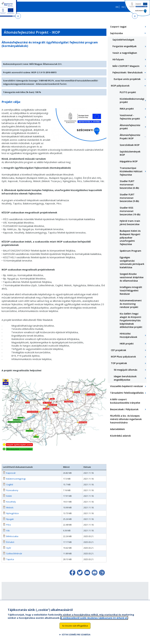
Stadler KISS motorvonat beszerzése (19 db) (130, 211)
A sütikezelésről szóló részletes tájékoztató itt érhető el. (94, 619)
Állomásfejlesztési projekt (130, 127)
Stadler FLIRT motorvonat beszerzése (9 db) (129, 198)
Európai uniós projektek (127, 79)
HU (123, 7)
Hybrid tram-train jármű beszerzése (130, 223)
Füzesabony (12, 490)
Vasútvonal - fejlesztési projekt (130, 117)
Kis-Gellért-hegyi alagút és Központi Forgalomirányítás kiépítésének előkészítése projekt (131, 320)
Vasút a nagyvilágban (125, 53)
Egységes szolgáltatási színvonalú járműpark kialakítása (132, 262)
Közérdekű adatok (120, 436)
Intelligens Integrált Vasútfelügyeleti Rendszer (131, 290)
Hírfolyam (118, 59)
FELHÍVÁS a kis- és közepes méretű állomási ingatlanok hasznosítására (126, 419)
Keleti (9, 496)
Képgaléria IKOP (129, 161)
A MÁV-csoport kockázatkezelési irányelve (125, 401)
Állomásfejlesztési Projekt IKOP (130, 137)
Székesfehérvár (14, 553)
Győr (9, 548)
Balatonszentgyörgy (16, 479)
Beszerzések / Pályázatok (124, 409)
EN (117, 7)
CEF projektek (119, 350)
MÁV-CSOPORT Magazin (126, 66)
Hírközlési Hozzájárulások (128, 335)
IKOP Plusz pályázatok (123, 357)
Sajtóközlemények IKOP (130, 153)
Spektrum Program (130, 251)
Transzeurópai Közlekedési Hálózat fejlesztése (131, 171)
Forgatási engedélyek (125, 46)
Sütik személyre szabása (76, 636)
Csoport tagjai (118, 27)
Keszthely (11, 502)
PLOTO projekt (128, 92)
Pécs (9, 525)
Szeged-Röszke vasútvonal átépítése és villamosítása (132, 277)
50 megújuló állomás (125, 370)
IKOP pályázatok (120, 86)
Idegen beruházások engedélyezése (125, 378)
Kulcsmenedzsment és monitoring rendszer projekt (131, 304)
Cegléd (10, 484)
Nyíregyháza (12, 513)
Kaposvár (11, 473)
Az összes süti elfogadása (75, 627)
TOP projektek (119, 363)
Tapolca (10, 559)
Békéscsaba (12, 536)
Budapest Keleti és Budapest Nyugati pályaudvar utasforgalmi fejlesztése (130, 238)
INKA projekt (127, 109)
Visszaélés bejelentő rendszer (127, 386)
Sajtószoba (116, 33)
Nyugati (10, 519)
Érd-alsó (10, 542)
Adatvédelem (117, 429)
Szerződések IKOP (130, 145)
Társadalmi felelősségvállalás (127, 393)
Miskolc (10, 507)
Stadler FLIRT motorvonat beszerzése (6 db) (129, 185)
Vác (8, 530)
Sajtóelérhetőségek (123, 40)
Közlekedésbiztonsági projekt (132, 100)
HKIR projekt (127, 344)
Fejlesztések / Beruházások (128, 72)
